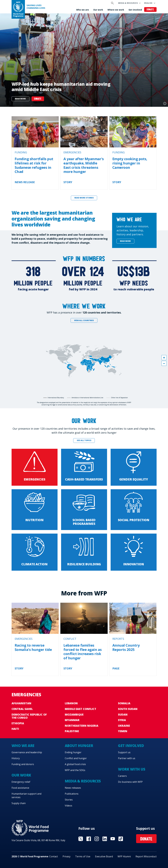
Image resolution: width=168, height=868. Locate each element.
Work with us (132, 769)
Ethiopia (18, 723)
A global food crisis (75, 764)
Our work (98, 10)
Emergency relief (21, 782)
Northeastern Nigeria (82, 726)
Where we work (116, 10)
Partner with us (127, 758)
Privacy (67, 856)
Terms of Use (83, 856)
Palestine (72, 731)
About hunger (79, 746)
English (148, 3)
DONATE (38, 99)
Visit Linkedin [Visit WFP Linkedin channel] (105, 839)
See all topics (84, 440)
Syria (122, 720)
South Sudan (128, 709)
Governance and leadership (27, 752)
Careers (122, 776)
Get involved (135, 10)
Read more (20, 99)
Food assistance (20, 788)
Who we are (83, 10)
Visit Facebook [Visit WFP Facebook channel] (89, 839)
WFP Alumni (124, 856)
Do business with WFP (130, 782)
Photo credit (165, 104)
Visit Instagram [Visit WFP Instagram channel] (97, 839)
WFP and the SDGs (75, 770)
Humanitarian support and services (26, 795)
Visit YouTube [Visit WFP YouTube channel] (113, 839)
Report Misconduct (146, 856)
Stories (69, 800)
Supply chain (19, 803)
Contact (54, 856)
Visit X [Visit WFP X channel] (81, 839)
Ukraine (124, 726)
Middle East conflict (81, 709)
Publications (72, 794)
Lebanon (71, 703)
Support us (124, 752)
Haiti (15, 729)
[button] (164, 358)
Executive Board (104, 856)
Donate (150, 10)
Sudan (123, 715)
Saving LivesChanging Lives (36, 7)
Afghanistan (21, 703)
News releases (73, 788)
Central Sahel (22, 709)
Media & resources (128, 3)
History (16, 758)
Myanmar (72, 720)
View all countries (84, 320)
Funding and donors (23, 764)
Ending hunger (73, 752)
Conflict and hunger (76, 758)
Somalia (124, 703)
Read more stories (84, 198)
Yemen (123, 731)
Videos (69, 806)
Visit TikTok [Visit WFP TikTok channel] (121, 839)
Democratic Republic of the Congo (29, 716)
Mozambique (74, 715)
